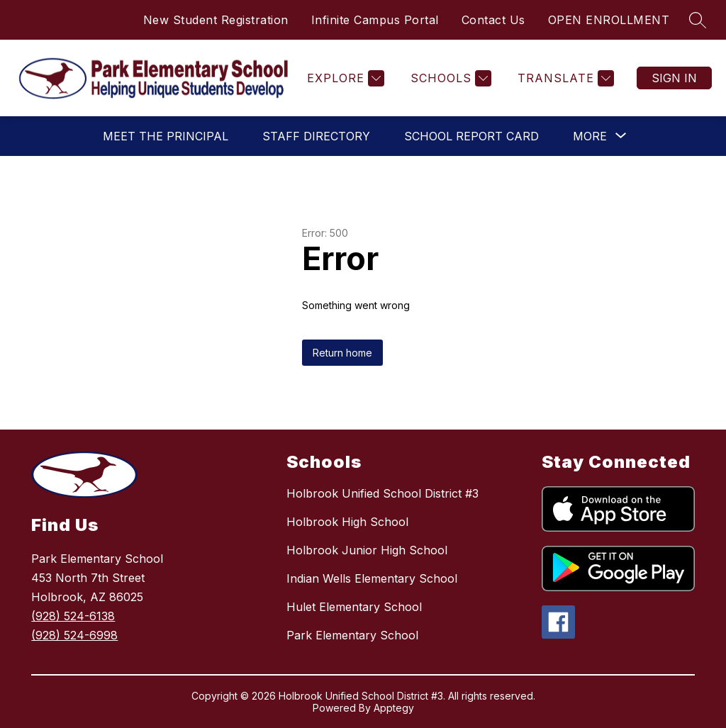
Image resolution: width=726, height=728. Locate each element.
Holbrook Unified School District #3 (382, 493)
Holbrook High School (347, 522)
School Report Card (471, 136)
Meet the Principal (166, 136)
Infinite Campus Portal (375, 20)
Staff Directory (316, 136)
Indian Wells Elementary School (372, 578)
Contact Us (493, 20)
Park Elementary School (352, 635)
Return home (342, 353)
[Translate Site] (564, 78)
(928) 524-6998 (74, 635)
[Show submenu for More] (590, 136)
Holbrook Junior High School (367, 550)
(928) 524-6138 (73, 616)
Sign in (674, 78)
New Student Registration (216, 20)
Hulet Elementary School (354, 607)
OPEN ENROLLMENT (609, 20)
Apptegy (394, 708)
